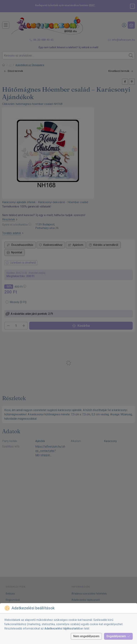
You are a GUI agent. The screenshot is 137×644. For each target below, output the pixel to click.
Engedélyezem (118, 636)
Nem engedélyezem (86, 636)
